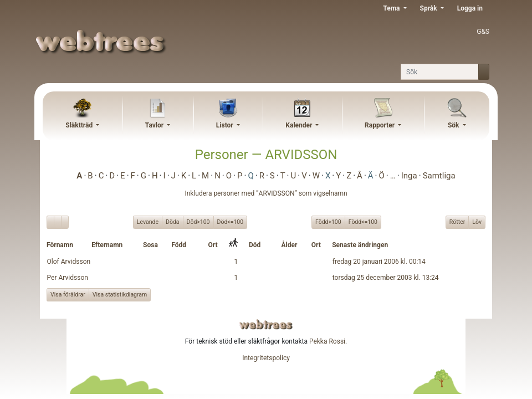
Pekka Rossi (327, 341)
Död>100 (198, 222)
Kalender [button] (300, 125)
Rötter (457, 222)
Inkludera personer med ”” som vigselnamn (266, 193)
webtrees (266, 324)
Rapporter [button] (380, 125)
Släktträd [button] (80, 125)
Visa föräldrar (68, 295)
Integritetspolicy (266, 358)
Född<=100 (363, 222)
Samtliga (439, 176)
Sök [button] (454, 125)
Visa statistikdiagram (120, 295)
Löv (477, 222)
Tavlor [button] (155, 125)
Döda (173, 222)
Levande (148, 222)
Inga (409, 176)
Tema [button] (392, 8)
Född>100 (328, 222)
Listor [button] (226, 125)
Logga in (470, 8)
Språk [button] (429, 8)
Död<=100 (231, 222)
